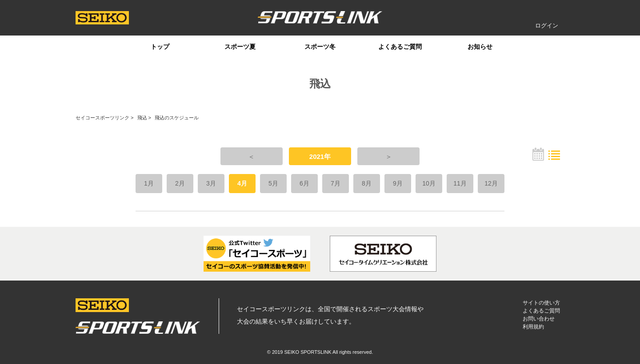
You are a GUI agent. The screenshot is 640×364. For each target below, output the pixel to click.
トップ (160, 47)
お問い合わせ (539, 319)
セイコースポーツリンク (102, 118)
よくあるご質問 (400, 47)
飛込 (142, 118)
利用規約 (533, 327)
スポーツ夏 (240, 47)
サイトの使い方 (541, 303)
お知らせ (480, 47)
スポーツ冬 (320, 47)
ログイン (547, 26)
